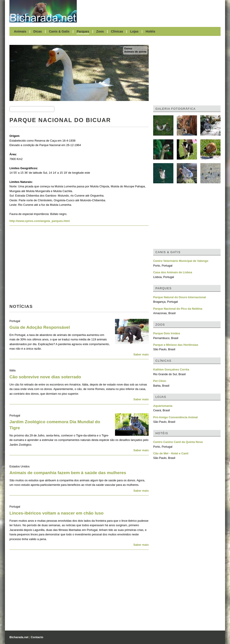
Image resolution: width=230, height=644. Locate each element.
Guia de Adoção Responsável (40, 327)
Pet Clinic (160, 381)
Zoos (100, 31)
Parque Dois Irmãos (167, 333)
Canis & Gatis (59, 31)
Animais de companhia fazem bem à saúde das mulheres (68, 473)
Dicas (38, 31)
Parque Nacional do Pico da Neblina (178, 309)
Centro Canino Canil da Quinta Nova (178, 442)
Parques (83, 31)
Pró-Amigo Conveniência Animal (175, 417)
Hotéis (150, 31)
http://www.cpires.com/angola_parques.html (40, 221)
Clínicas (117, 31)
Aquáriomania (163, 406)
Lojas (134, 31)
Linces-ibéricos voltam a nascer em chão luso (56, 513)
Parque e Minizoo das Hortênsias (176, 345)
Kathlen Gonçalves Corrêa (171, 369)
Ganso (128, 48)
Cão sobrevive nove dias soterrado (45, 377)
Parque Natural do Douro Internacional (180, 297)
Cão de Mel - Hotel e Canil (171, 453)
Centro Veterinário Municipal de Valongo (181, 261)
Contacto (37, 637)
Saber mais (141, 354)
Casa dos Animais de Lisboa (173, 272)
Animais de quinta (135, 52)
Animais (20, 31)
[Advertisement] (151, 11)
